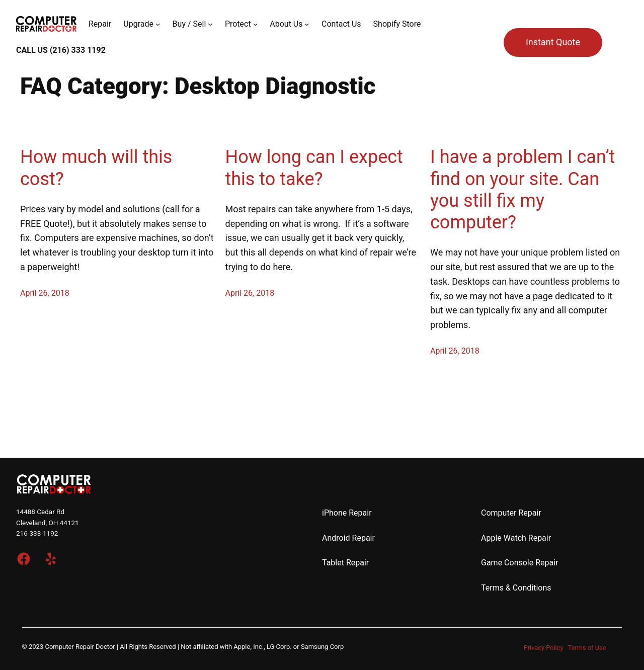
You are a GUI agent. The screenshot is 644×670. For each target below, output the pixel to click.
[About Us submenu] (307, 24)
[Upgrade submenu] (158, 24)
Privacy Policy (544, 648)
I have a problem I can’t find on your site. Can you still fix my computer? (522, 190)
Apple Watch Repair (516, 538)
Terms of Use (587, 648)
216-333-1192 (37, 533)
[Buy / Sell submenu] (210, 24)
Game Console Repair (520, 563)
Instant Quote (553, 42)
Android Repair (348, 538)
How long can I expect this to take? (314, 168)
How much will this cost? (96, 168)
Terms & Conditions (516, 588)
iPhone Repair (347, 513)
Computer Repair (511, 513)
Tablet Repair (345, 563)
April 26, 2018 (45, 293)
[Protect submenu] (256, 24)
